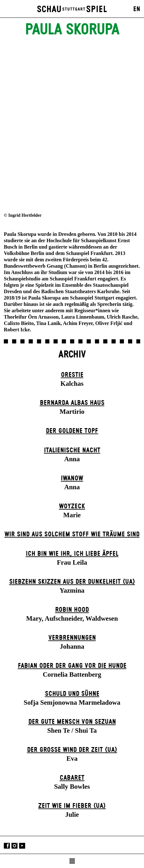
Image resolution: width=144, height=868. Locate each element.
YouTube (22, 846)
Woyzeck (72, 506)
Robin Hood (72, 610)
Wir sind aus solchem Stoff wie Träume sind (72, 534)
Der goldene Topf (72, 431)
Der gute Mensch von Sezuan (72, 722)
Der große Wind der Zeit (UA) (72, 750)
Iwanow (72, 478)
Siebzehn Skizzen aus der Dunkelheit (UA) (72, 582)
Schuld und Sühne (72, 694)
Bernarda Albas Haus (72, 403)
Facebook (7, 846)
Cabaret (72, 778)
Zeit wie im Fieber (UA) (72, 806)
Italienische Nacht (72, 450)
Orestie (72, 375)
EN (137, 9)
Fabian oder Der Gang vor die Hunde (72, 666)
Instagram (14, 846)
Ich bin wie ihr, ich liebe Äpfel (72, 554)
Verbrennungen (72, 638)
